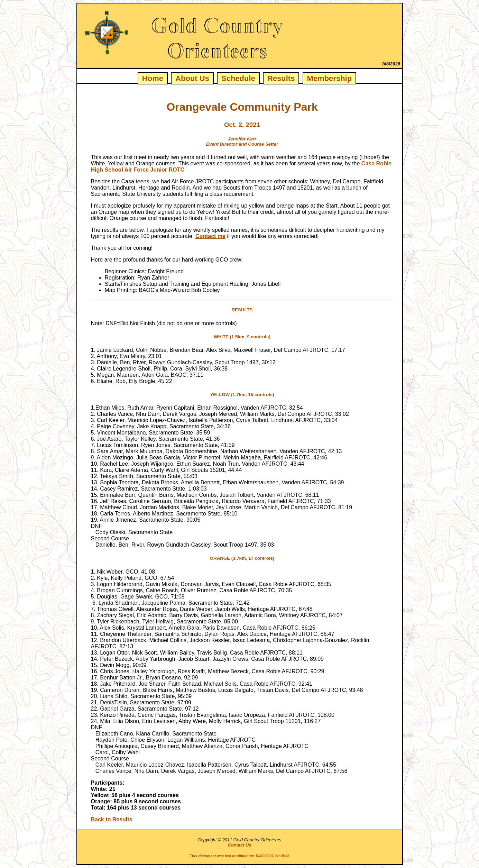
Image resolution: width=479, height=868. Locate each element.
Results (281, 78)
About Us (192, 78)
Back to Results (112, 819)
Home (153, 78)
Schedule (238, 78)
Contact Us (240, 845)
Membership (330, 78)
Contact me (210, 236)
